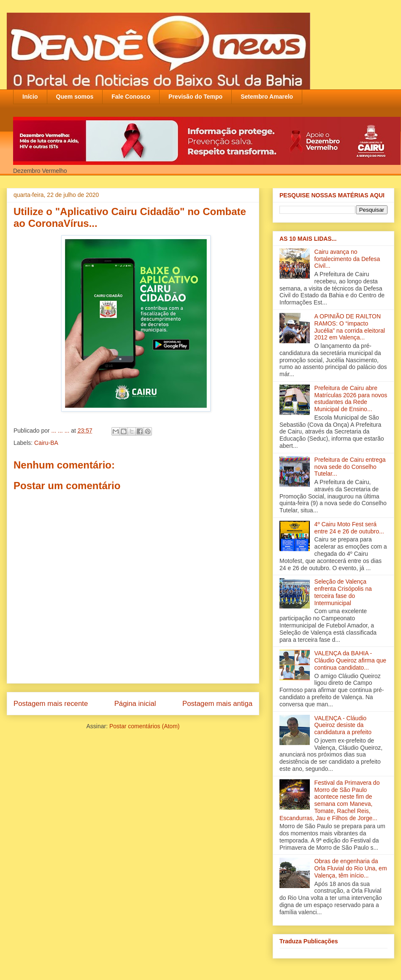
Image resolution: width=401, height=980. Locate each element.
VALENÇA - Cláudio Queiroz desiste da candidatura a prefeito (343, 725)
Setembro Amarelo (267, 97)
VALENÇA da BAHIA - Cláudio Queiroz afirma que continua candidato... (350, 660)
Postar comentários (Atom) (145, 726)
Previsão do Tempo (195, 97)
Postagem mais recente (51, 704)
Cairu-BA (46, 443)
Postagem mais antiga (217, 704)
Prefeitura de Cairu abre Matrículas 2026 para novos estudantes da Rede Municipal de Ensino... (351, 398)
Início (30, 97)
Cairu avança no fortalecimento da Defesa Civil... (347, 259)
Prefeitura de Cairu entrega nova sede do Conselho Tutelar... (350, 467)
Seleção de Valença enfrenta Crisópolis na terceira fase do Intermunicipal (343, 592)
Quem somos (75, 97)
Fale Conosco (131, 97)
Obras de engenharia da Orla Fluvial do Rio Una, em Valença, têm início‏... (351, 868)
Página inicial (135, 704)
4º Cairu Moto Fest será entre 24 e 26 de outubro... (349, 528)
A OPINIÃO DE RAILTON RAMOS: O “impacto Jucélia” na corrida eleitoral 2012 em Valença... (350, 327)
